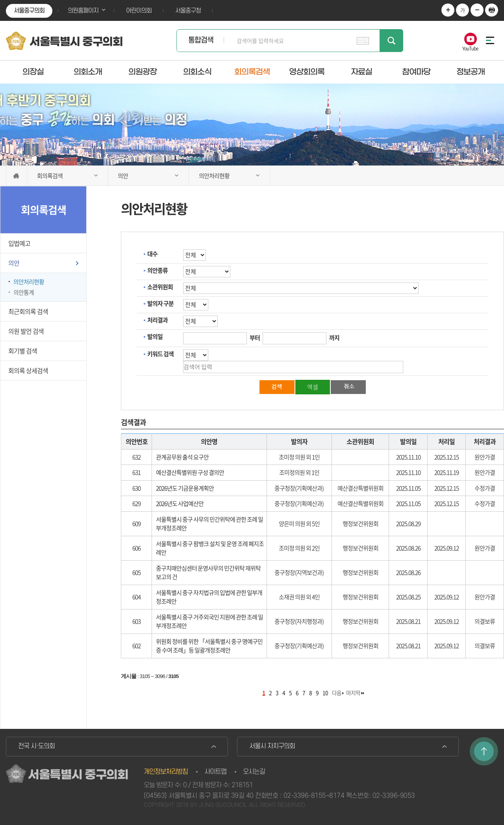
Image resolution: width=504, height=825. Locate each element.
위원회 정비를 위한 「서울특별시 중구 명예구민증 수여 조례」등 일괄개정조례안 (209, 646)
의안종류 (157, 270)
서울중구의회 (29, 11)
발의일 (155, 336)
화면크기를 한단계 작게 (477, 10)
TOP (484, 751)
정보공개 (471, 72)
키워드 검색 (160, 354)
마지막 (353, 693)
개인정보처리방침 (166, 772)
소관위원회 (160, 287)
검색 (391, 41)
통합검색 (201, 40)
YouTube (470, 48)
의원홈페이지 (83, 11)
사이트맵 (215, 772)
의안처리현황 (29, 282)
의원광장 (143, 72)
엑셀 (313, 387)
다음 (337, 693)
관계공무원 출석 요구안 (182, 457)
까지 (334, 338)
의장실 (33, 72)
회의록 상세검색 (28, 370)
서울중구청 (188, 11)
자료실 (361, 72)
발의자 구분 (160, 303)
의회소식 (197, 72)
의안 (14, 263)
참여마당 (416, 72)
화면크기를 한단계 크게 (448, 10)
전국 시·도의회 (36, 746)
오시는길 (254, 772)
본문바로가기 (0, 0)
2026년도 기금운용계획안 (185, 488)
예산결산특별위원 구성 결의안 (190, 472)
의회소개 (88, 72)
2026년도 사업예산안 (180, 504)
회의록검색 (252, 72)
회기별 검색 (23, 351)
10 (325, 693)
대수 (152, 254)
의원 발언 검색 (26, 331)
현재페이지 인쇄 (492, 10)
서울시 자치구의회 (272, 746)
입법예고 (19, 243)
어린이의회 (139, 11)
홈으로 (17, 176)
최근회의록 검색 (28, 311)
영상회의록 (307, 72)
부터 (255, 338)
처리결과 (157, 320)
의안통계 (24, 292)
